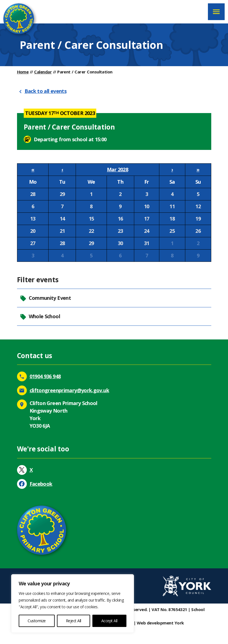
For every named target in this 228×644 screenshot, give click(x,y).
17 (147, 219)
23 (120, 231)
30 (120, 243)
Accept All (109, 621)
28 (33, 194)
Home (23, 72)
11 (172, 206)
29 (62, 194)
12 (198, 206)
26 (198, 231)
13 (33, 219)
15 (91, 219)
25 (172, 231)
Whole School (40, 316)
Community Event (45, 298)
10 (147, 206)
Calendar (43, 72)
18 (172, 219)
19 (198, 219)
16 (120, 219)
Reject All (74, 621)
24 (147, 231)
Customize (37, 621)
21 (62, 231)
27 (33, 243)
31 (147, 243)
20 (33, 231)
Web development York (160, 623)
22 (91, 231)
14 (62, 219)
